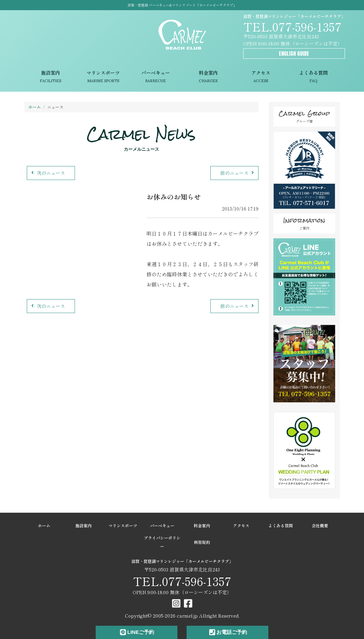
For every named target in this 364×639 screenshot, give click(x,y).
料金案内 (208, 77)
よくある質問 (313, 77)
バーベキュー (156, 77)
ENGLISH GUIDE (294, 53)
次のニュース (47, 173)
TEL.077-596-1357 (292, 26)
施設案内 (51, 77)
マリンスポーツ (103, 77)
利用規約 (202, 542)
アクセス (261, 77)
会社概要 (320, 525)
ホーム (35, 107)
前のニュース (238, 173)
